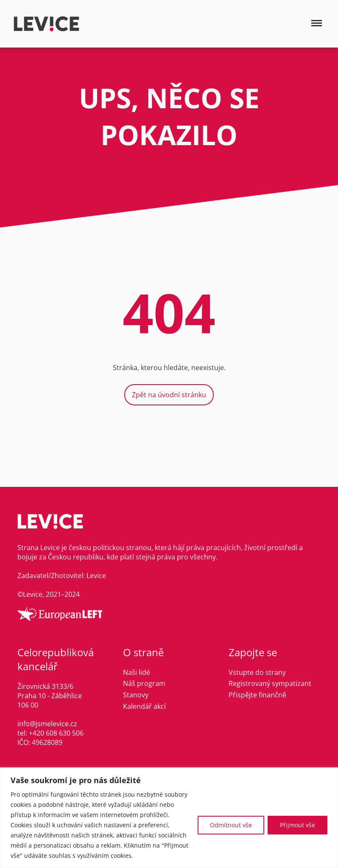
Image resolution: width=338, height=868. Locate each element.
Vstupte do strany (257, 672)
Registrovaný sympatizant (270, 683)
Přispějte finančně (257, 695)
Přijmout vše (297, 825)
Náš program (144, 683)
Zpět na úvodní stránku (169, 395)
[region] (169, 818)
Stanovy (136, 695)
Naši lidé (137, 672)
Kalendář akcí (144, 706)
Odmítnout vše (231, 825)
